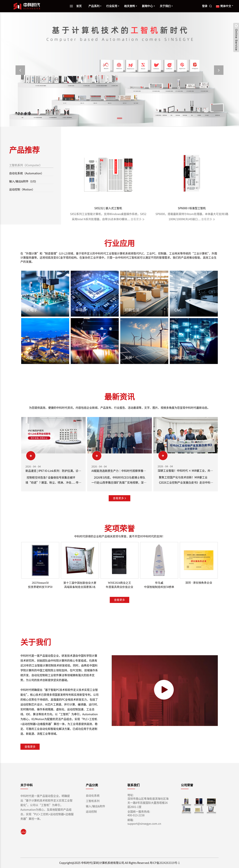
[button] (20, 70)
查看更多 (120, 498)
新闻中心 (149, 6)
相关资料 (131, 6)
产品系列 (95, 6)
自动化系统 (93, 796)
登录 (205, 6)
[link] (23, 832)
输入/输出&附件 (95, 806)
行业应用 (113, 6)
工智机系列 (93, 801)
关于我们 (166, 6)
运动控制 (91, 812)
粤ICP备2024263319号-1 (163, 863)
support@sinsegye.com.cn (142, 824)
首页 (79, 6)
